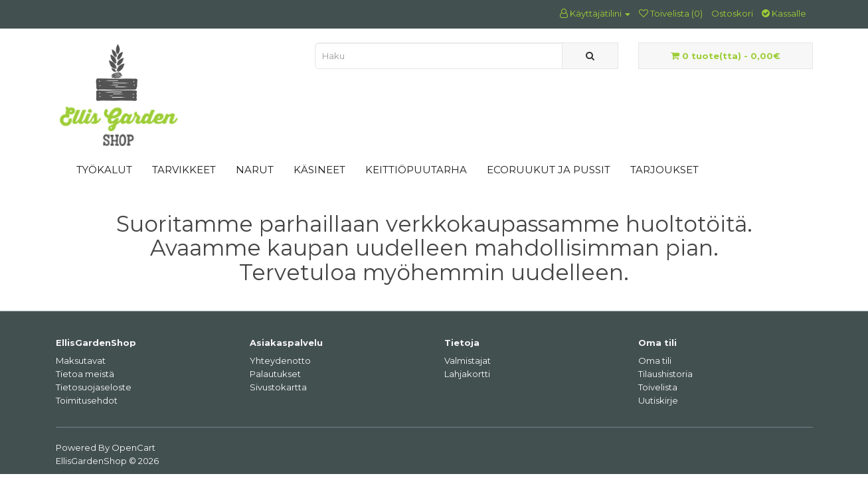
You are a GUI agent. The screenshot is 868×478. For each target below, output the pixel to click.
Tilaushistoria (665, 374)
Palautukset (275, 374)
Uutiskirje (658, 400)
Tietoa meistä (85, 374)
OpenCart (133, 447)
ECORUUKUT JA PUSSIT (549, 170)
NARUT (255, 170)
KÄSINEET (319, 170)
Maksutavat (81, 360)
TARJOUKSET (664, 170)
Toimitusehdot (87, 400)
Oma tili (655, 360)
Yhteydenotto (280, 360)
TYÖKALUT (104, 170)
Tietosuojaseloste (94, 387)
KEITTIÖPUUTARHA (416, 170)
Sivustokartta (278, 387)
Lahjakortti (467, 374)
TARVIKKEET (184, 170)
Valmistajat (468, 360)
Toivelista (658, 387)
